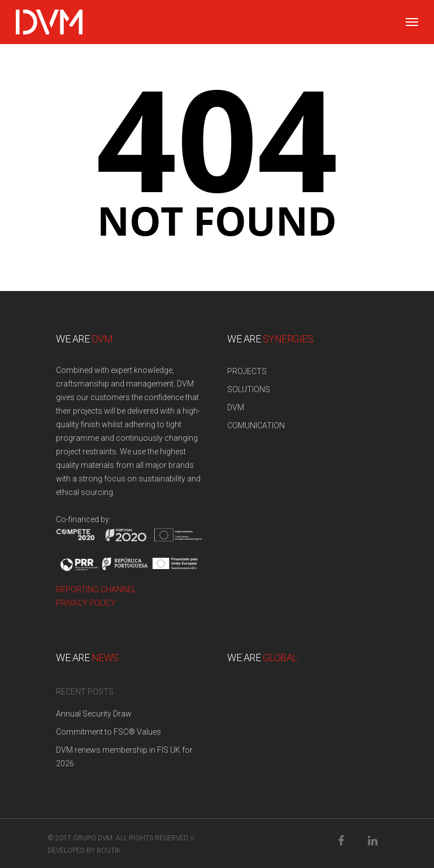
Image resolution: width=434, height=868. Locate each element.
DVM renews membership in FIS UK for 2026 (124, 757)
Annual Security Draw (94, 714)
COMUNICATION (256, 426)
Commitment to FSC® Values (108, 732)
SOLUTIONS (249, 389)
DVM (236, 407)
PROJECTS (247, 371)
